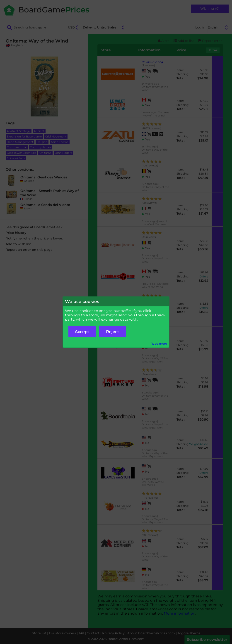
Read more (159, 344)
